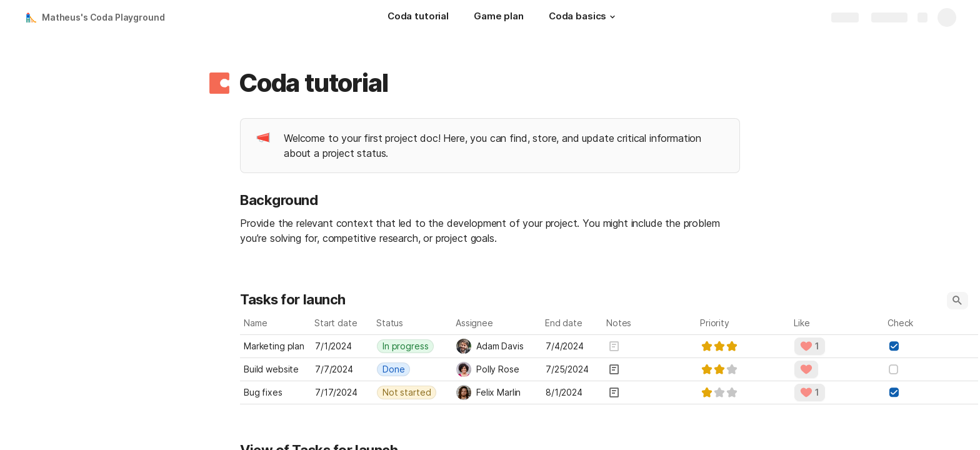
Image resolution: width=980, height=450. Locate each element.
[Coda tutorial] (418, 17)
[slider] (719, 346)
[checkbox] (894, 346)
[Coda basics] (584, 17)
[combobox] (413, 346)
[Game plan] (499, 17)
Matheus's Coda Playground (103, 17)
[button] (612, 17)
